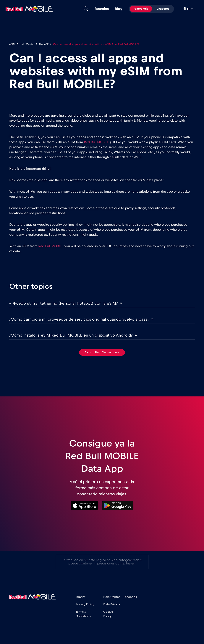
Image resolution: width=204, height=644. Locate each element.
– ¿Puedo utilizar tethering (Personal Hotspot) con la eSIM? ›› (66, 303)
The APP (44, 44)
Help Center (27, 44)
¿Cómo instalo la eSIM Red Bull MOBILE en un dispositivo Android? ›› (73, 335)
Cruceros (163, 9)
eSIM (12, 44)
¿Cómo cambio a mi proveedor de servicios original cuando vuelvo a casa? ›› (81, 319)
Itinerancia (141, 9)
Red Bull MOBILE (97, 142)
